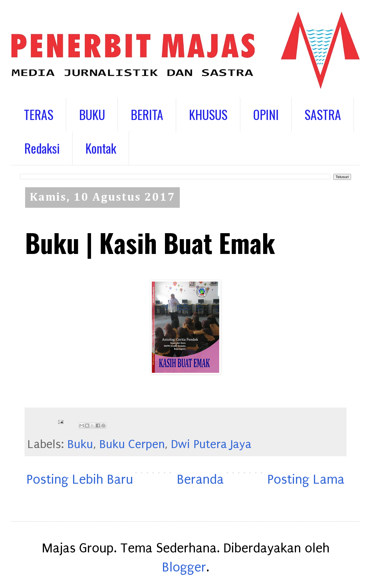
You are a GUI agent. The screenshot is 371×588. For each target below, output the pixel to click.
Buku (80, 444)
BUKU (92, 114)
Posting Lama (306, 480)
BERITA (147, 114)
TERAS (39, 114)
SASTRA (323, 114)
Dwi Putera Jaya (211, 444)
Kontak (101, 148)
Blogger (184, 567)
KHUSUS (208, 114)
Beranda (200, 480)
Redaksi (42, 148)
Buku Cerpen (132, 444)
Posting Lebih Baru (80, 480)
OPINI (266, 114)
